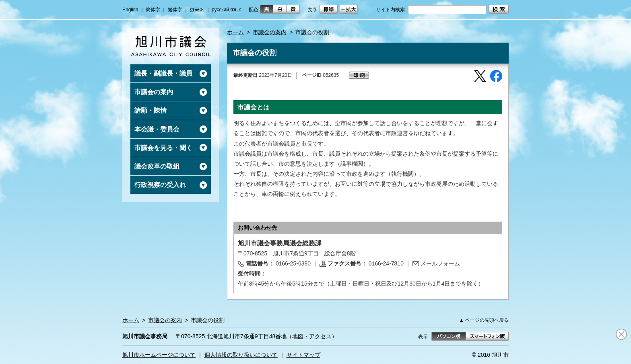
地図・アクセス (312, 336)
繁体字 (175, 10)
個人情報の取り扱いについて (241, 355)
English (130, 10)
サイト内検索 (390, 10)
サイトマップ (303, 355)
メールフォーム (440, 263)
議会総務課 (305, 243)
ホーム (235, 32)
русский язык (226, 10)
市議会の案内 (270, 32)
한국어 (197, 10)
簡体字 (153, 10)
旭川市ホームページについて (159, 355)
